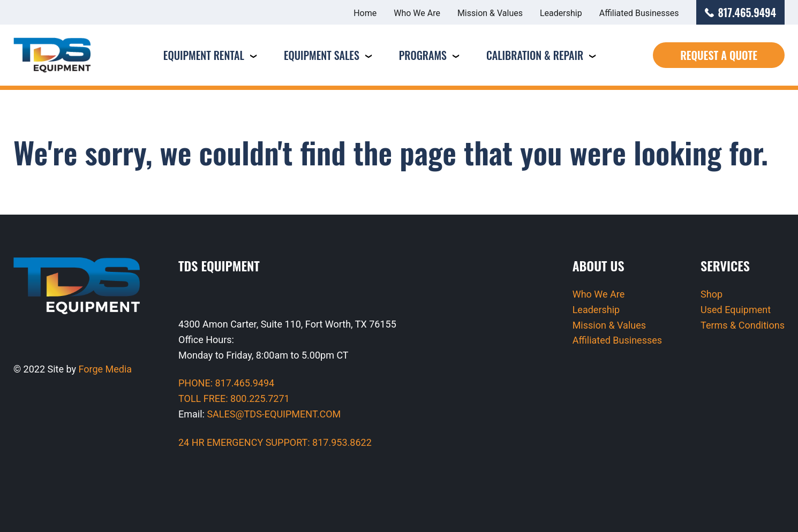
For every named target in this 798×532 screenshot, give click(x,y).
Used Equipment (736, 310)
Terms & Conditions (743, 325)
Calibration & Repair (535, 55)
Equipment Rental (204, 55)
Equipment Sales (322, 55)
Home (365, 13)
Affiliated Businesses (639, 13)
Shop (712, 294)
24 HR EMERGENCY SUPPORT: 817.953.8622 (275, 442)
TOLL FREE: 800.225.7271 (234, 398)
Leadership (561, 13)
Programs (423, 55)
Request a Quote (719, 55)
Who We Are (417, 13)
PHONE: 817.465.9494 (226, 383)
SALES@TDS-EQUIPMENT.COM (274, 414)
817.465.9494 (741, 12)
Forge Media (106, 369)
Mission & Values (490, 13)
